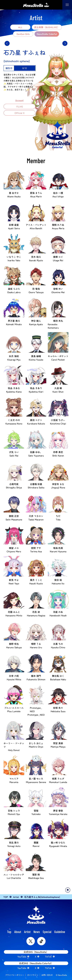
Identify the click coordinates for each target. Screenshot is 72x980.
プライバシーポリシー (15, 975)
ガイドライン (33, 975)
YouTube (22, 957)
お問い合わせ (47, 975)
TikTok (48, 957)
